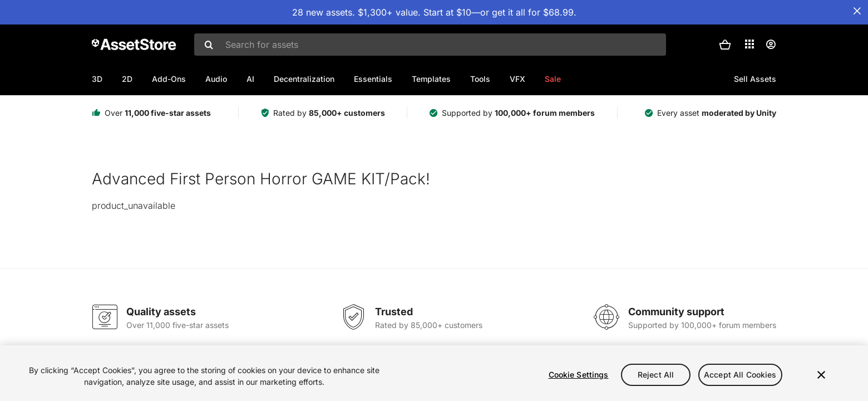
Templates (431, 79)
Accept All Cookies (740, 375)
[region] (434, 373)
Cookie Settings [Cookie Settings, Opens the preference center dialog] (579, 375)
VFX (517, 79)
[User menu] (771, 45)
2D (127, 79)
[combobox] (430, 45)
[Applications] (749, 44)
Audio (216, 79)
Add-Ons (169, 79)
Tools (480, 79)
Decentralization (304, 79)
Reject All (656, 375)
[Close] (821, 375)
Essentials (373, 79)
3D (97, 79)
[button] (725, 45)
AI (250, 79)
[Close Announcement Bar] (857, 11)
